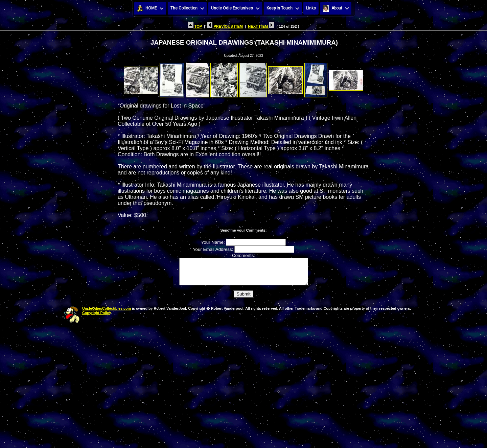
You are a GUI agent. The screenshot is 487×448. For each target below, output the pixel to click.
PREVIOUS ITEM (225, 26)
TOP (195, 26)
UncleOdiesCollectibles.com (107, 313)
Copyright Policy (96, 318)
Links (311, 8)
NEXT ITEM (261, 26)
